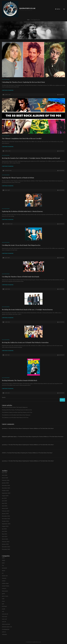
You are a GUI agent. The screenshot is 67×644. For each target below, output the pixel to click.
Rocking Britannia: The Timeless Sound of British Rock (20, 380)
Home (28, 20)
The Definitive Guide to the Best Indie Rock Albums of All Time (17, 412)
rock (3, 611)
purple (4, 609)
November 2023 (6, 549)
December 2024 (6, 516)
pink (3, 604)
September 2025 (6, 493)
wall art (4, 632)
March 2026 (5, 478)
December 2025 (6, 485)
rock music (5, 617)
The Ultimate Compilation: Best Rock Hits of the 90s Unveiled (22, 138)
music (3, 601)
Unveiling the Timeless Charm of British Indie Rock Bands (21, 277)
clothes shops (5, 583)
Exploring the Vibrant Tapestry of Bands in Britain (18, 178)
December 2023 (6, 547)
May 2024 (4, 534)
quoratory (61, 95)
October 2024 (5, 521)
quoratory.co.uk (27, 8)
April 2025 (5, 506)
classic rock (5, 576)
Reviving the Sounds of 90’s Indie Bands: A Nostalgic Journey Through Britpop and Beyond (31, 158)
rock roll (4, 622)
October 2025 (5, 491)
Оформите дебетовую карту (9, 437)
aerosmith (4, 568)
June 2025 (4, 501)
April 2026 (5, 475)
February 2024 (6, 542)
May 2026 (4, 473)
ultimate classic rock (7, 627)
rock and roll (5, 614)
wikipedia (4, 634)
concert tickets (6, 586)
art (3, 573)
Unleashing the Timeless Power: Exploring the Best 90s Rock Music (23, 82)
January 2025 (5, 513)
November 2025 (6, 488)
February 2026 (6, 480)
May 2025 (4, 503)
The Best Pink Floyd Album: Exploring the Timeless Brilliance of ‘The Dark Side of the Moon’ (31, 428)
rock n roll (4, 619)
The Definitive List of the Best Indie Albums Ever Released (16, 415)
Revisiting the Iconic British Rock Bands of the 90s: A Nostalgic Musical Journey (27, 309)
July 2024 (4, 529)
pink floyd (4, 606)
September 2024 (6, 524)
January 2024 (5, 544)
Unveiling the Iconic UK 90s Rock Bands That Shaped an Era (21, 245)
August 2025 (5, 496)
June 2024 (4, 531)
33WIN (4, 453)
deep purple (5, 591)
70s (3, 565)
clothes (4, 581)
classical (4, 578)
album (4, 571)
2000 (3, 558)
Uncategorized (6, 79)
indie (3, 599)
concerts (4, 588)
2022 (3, 563)
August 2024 (5, 526)
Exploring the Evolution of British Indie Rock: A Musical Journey (22, 211)
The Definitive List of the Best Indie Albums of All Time (15, 417)
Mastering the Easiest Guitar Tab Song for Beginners (15, 407)
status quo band (6, 624)
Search (4, 397)
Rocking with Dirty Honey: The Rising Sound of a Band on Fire (17, 410)
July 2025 (4, 498)
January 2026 (5, 483)
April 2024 (5, 536)
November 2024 (6, 519)
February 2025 (6, 511)
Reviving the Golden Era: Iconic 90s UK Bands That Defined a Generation (25, 342)
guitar (3, 594)
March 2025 (5, 508)
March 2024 (5, 539)
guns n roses (5, 596)
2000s (4, 560)
